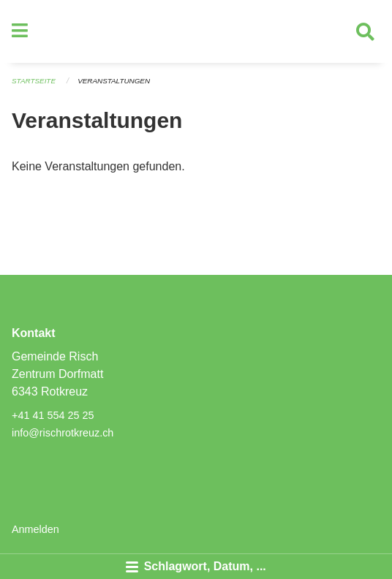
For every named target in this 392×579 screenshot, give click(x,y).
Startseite (34, 81)
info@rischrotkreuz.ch (63, 433)
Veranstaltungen (114, 81)
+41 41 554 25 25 (53, 415)
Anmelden (35, 529)
